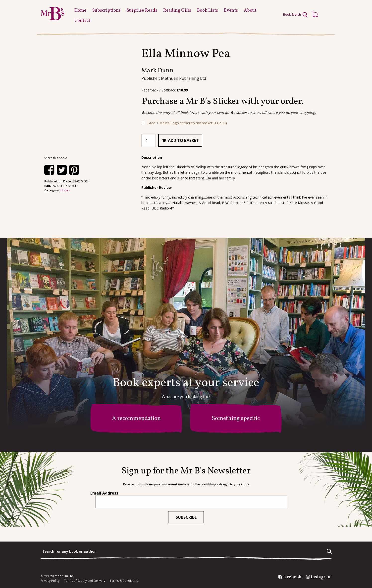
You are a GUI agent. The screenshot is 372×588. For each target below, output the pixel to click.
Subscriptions (106, 11)
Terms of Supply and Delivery (85, 581)
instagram (321, 577)
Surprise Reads (142, 11)
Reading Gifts (177, 11)
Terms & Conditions (124, 581)
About (250, 11)
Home (80, 11)
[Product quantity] (149, 140)
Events (231, 11)
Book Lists (208, 11)
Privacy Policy (50, 581)
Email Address (104, 493)
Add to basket (183, 140)
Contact (82, 21)
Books (65, 190)
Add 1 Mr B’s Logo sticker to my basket (188, 123)
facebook (292, 577)
